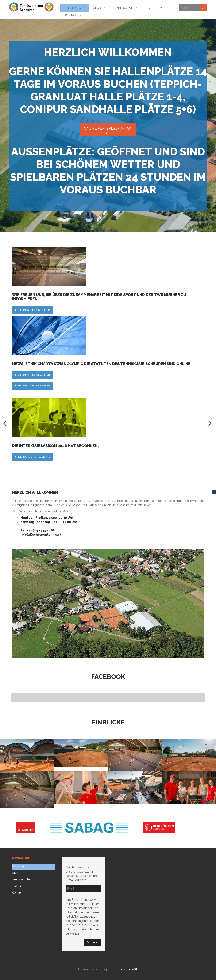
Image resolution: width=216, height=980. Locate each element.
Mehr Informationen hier (32, 310)
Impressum (122, 969)
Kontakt (17, 892)
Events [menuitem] (152, 8)
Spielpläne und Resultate (33, 457)
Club (15, 873)
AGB (135, 969)
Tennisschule (21, 879)
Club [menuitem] (97, 8)
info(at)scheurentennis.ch (41, 535)
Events (16, 886)
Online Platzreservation (108, 128)
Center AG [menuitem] (73, 8)
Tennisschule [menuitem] (124, 8)
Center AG (19, 866)
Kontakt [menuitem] (71, 15)
